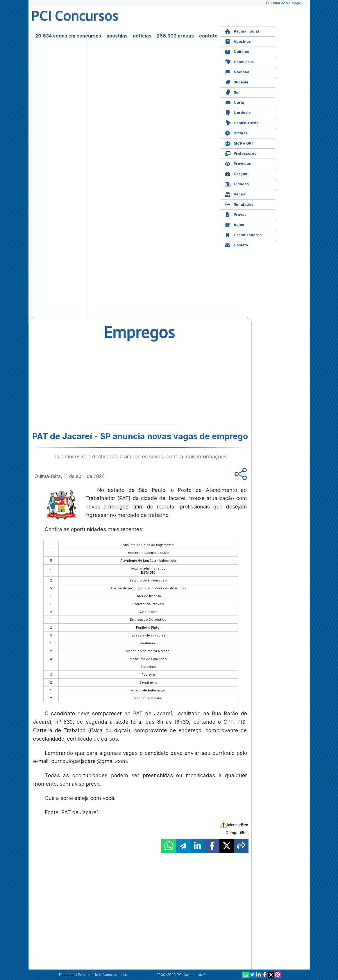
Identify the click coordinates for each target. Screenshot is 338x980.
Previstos (238, 163)
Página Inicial (242, 31)
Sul (232, 92)
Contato (236, 244)
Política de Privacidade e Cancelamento (93, 975)
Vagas (235, 194)
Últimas (236, 132)
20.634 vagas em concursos (68, 36)
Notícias (237, 51)
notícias (142, 36)
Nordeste (238, 112)
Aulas (234, 224)
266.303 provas (175, 36)
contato (208, 36)
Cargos (236, 173)
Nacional (238, 71)
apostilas (117, 36)
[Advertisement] (93, 383)
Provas (236, 214)
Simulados (239, 204)
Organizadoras (243, 234)
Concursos (239, 61)
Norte (234, 102)
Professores (240, 153)
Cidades (237, 183)
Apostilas (238, 41)
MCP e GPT (239, 143)
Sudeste (237, 82)
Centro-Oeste (242, 122)
